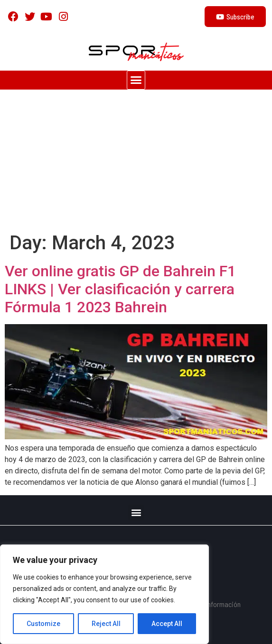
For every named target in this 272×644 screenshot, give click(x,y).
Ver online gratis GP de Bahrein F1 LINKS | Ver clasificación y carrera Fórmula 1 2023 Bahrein (120, 289)
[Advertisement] (136, 161)
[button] (136, 80)
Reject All (106, 624)
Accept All (167, 624)
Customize (43, 624)
